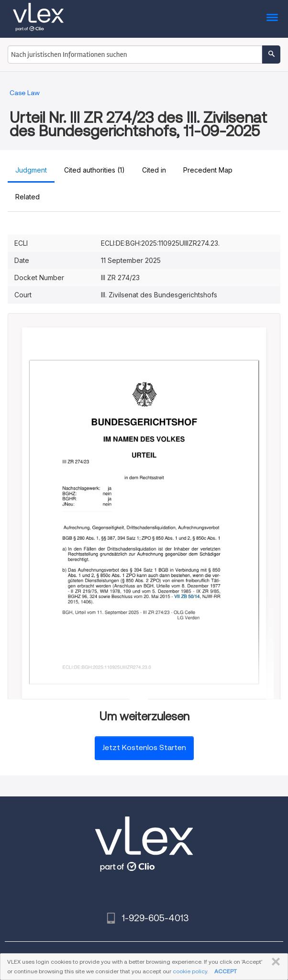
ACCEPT (226, 971)
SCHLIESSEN (274, 962)
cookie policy (190, 971)
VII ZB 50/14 (187, 596)
